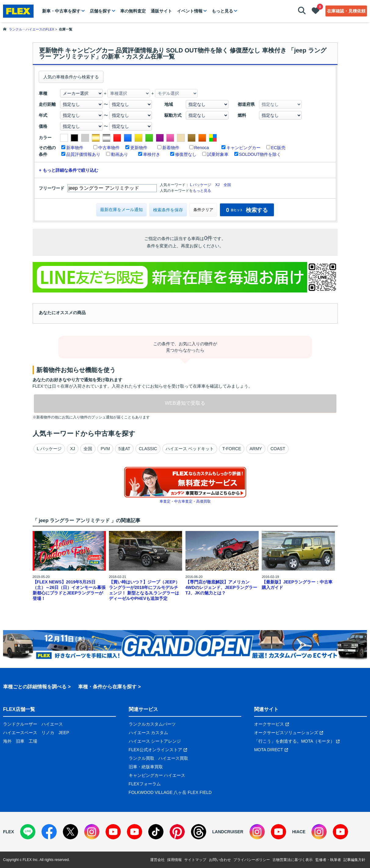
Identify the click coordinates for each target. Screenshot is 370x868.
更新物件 (139, 148)
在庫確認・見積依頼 (346, 11)
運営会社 (157, 860)
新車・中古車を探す (61, 11)
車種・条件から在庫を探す (107, 687)
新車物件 (75, 148)
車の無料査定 (133, 11)
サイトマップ (195, 860)
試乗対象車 (218, 154)
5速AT (124, 449)
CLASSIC (148, 449)
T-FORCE (232, 449)
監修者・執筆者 (328, 860)
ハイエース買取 (173, 758)
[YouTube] (113, 832)
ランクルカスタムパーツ (152, 724)
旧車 (20, 741)
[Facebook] (49, 832)
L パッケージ (201, 185)
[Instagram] (92, 832)
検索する (247, 210)
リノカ (48, 733)
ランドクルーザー (20, 724)
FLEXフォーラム (145, 784)
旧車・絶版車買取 (146, 767)
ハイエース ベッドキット (190, 449)
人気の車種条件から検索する (71, 77)
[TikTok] (156, 832)
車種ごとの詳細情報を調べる (35, 687)
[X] (70, 832)
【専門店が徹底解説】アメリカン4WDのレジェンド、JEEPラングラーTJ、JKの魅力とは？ (221, 587)
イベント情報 (190, 11)
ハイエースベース (20, 733)
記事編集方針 (354, 860)
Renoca (202, 148)
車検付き (152, 154)
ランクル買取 (142, 758)
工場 (33, 741)
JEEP (64, 733)
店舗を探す (100, 11)
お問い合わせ (220, 860)
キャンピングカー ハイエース (157, 775)
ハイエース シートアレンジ (155, 741)
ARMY (256, 449)
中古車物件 (109, 148)
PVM (105, 449)
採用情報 (174, 860)
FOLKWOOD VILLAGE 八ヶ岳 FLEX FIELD (170, 792)
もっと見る (222, 11)
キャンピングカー (243, 148)
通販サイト (161, 11)
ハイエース (52, 724)
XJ (217, 185)
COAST (278, 449)
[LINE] (28, 832)
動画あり (120, 154)
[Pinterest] (177, 832)
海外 (7, 741)
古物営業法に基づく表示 (293, 860)
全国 (227, 185)
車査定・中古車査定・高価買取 (185, 501)
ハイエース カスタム (149, 733)
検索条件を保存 (168, 210)
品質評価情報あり (83, 154)
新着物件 (171, 148)
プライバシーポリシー (252, 860)
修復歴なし (186, 154)
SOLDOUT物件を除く (260, 154)
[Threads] (199, 832)
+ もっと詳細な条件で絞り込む (69, 170)
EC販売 (278, 148)
